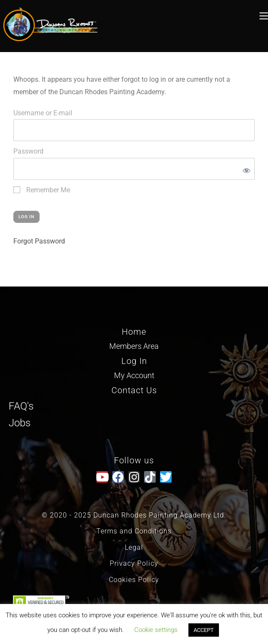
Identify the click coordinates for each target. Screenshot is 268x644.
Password (28, 151)
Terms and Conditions (134, 531)
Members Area (134, 346)
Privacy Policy (134, 563)
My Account (134, 375)
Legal (134, 547)
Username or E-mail (43, 113)
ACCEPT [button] (204, 630)
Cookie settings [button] (156, 630)
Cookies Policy (134, 580)
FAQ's (21, 406)
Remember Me (42, 190)
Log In (134, 361)
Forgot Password (39, 241)
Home (134, 332)
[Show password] (245, 169)
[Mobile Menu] (264, 15)
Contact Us (134, 390)
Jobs (20, 423)
